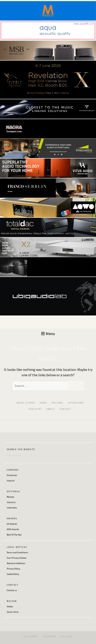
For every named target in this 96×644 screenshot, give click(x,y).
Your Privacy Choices (17, 558)
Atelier (10, 607)
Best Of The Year (14, 535)
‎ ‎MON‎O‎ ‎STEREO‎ (26, 403)
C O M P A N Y (13, 470)
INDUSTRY (35, 409)
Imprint (11, 481)
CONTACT (65, 409)
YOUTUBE (67, 636)
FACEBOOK (49, 636)
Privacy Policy (13, 569)
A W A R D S (12, 519)
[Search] (29, 456)
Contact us (12, 590)
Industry (11, 502)
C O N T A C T (12, 585)
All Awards (12, 524)
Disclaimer (12, 475)
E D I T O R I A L (13, 492)
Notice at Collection (16, 563)
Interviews (12, 508)
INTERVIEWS (76, 403)
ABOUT (51, 409)
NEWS (43, 403)
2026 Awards (13, 529)
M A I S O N (12, 601)
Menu (48, 334)
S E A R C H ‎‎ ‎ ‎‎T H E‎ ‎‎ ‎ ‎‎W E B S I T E (21, 449)
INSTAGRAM (31, 636)
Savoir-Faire (13, 612)
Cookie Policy (13, 574)
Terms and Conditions (17, 552)
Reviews (11, 497)
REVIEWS (57, 403)
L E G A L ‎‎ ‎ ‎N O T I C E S (17, 547)
